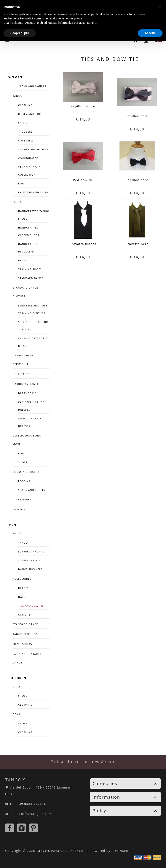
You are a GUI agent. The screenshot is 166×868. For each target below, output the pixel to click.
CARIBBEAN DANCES (27, 384)
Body (22, 183)
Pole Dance (22, 374)
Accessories (22, 579)
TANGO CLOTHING (25, 634)
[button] (160, 7)
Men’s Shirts (22, 644)
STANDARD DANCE (25, 624)
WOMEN (15, 77)
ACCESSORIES (22, 499)
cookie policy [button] (73, 18)
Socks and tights (26, 472)
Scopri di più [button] (20, 33)
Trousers (25, 132)
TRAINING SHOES (30, 269)
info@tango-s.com (37, 814)
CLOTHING (25, 705)
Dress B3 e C (27, 393)
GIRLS (17, 686)
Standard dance (31, 278)
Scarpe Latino (29, 560)
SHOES (17, 202)
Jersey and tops (30, 114)
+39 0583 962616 (32, 804)
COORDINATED (28, 158)
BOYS (16, 714)
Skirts (23, 123)
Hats (22, 597)
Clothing (25, 105)
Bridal (23, 260)
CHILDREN (17, 678)
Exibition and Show (33, 192)
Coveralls (26, 140)
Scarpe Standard (31, 551)
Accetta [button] (150, 33)
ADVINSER (120, 851)
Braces (23, 588)
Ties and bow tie (31, 606)
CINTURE (24, 615)
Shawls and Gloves (33, 149)
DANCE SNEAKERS (30, 569)
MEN (12, 525)
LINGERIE (19, 509)
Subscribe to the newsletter (83, 762)
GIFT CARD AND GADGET (30, 86)
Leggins (24, 481)
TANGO (18, 96)
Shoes (23, 462)
